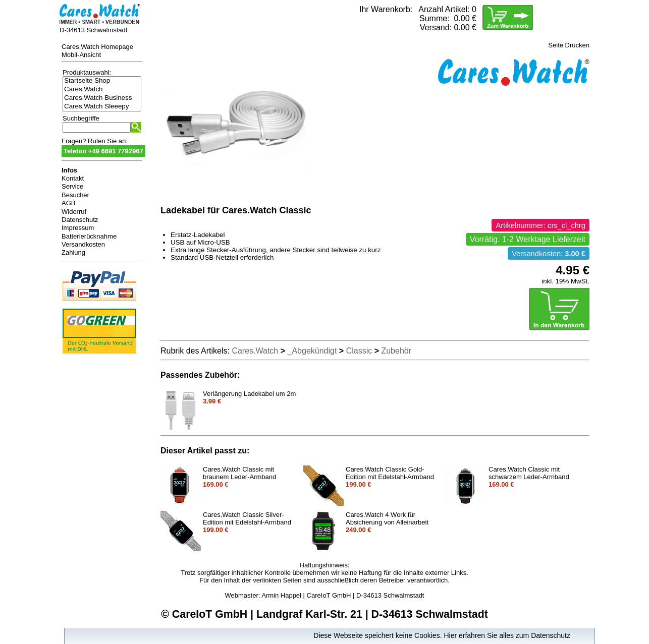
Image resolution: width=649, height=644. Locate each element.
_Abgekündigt (312, 351)
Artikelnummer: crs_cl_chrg (540, 225)
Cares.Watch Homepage (97, 47)
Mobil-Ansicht (81, 55)
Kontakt (73, 178)
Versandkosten (83, 244)
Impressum (78, 228)
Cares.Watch (102, 90)
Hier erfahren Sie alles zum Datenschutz (507, 635)
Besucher (75, 195)
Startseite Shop (102, 81)
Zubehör (396, 351)
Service (72, 186)
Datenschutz (80, 220)
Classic (359, 351)
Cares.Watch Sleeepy (102, 107)
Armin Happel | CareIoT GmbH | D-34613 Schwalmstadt (343, 595)
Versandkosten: (549, 254)
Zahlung (73, 252)
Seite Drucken (569, 45)
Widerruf (74, 212)
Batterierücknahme (89, 236)
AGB (68, 203)
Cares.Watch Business (102, 98)
